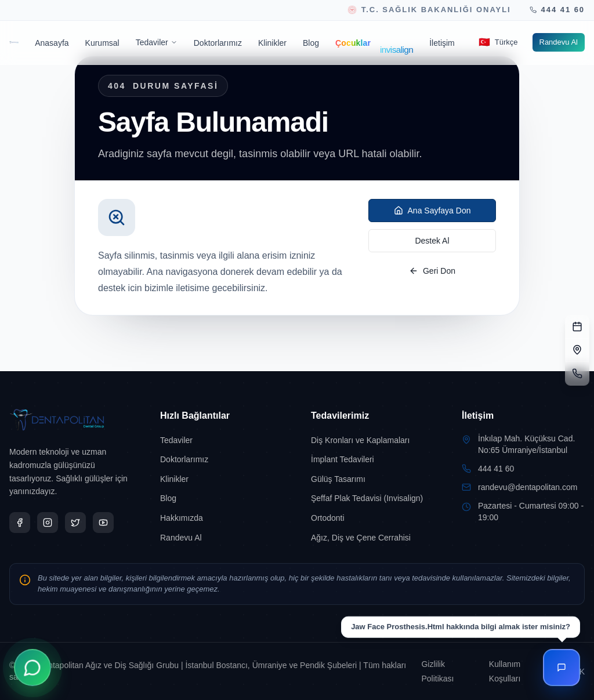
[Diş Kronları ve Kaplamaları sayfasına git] (372, 440)
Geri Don (432, 271)
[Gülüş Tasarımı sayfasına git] (372, 479)
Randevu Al (559, 42)
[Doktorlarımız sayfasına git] (218, 43)
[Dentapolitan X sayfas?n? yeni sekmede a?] (75, 523)
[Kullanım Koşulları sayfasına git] (519, 671)
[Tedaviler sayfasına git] (222, 440)
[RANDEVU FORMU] (577, 327)
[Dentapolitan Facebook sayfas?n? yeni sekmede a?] (20, 523)
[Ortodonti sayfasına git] (372, 518)
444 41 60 (496, 469)
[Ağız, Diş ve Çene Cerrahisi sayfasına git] (372, 538)
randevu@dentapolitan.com (528, 487)
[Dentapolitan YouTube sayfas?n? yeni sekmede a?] (103, 523)
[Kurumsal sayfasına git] (102, 43)
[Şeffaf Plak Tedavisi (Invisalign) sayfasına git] (372, 498)
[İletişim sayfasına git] (442, 43)
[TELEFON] (577, 373)
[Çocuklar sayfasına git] (353, 43)
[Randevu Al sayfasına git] (559, 42)
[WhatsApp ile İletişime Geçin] (32, 668)
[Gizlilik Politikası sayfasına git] (448, 671)
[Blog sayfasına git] (311, 43)
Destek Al (432, 241)
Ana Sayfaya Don (432, 211)
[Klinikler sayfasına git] (272, 43)
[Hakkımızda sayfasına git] (222, 518)
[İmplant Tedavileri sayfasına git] (372, 459)
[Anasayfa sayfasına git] (52, 43)
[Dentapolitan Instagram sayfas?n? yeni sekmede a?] (48, 523)
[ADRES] (577, 350)
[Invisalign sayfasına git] (400, 43)
